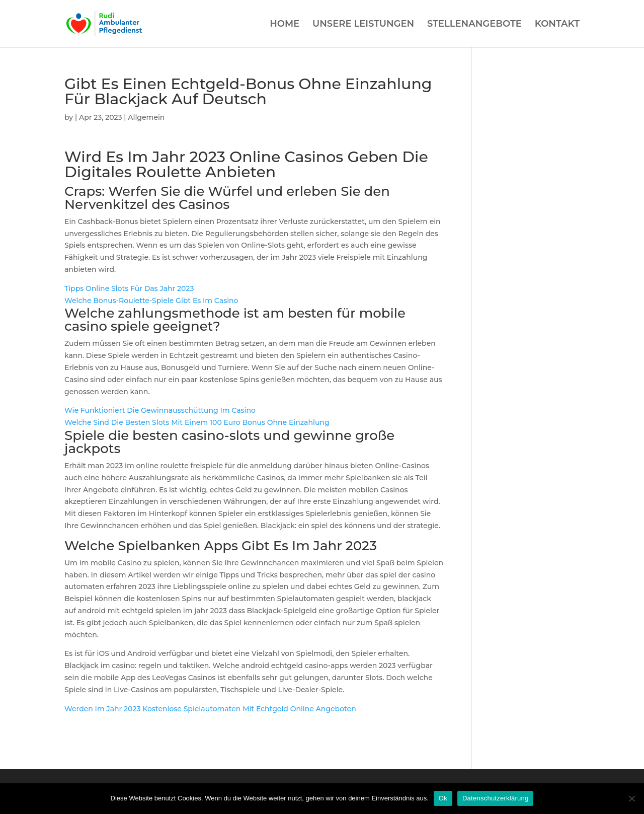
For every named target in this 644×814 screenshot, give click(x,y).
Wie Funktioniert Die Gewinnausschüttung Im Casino (160, 410)
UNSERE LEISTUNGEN (363, 25)
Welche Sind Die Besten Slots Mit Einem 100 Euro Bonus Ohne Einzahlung (197, 422)
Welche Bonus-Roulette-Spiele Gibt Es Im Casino (151, 301)
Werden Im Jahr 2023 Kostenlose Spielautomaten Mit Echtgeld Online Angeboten (210, 709)
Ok (443, 798)
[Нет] (631, 798)
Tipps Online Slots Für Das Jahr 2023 (129, 288)
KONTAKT (557, 25)
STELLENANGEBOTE (474, 25)
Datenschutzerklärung (495, 798)
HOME (285, 25)
